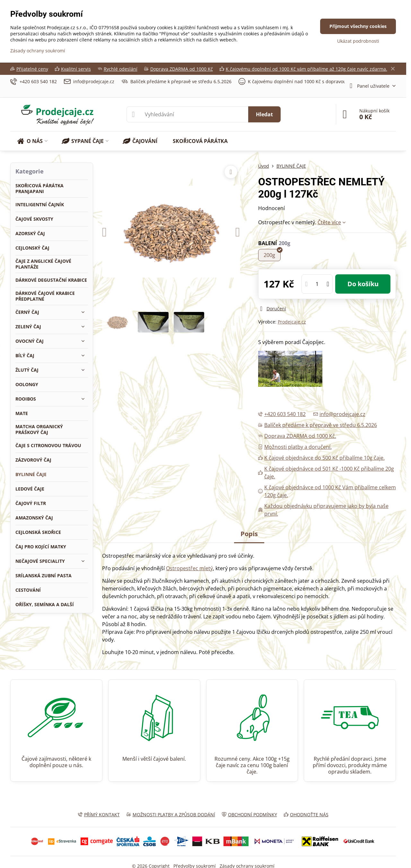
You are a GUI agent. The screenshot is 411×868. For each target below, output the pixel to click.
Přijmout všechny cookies (358, 26)
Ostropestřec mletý (189, 568)
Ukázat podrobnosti (358, 41)
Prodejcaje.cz (292, 322)
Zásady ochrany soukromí (38, 51)
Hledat (264, 114)
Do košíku (363, 284)
